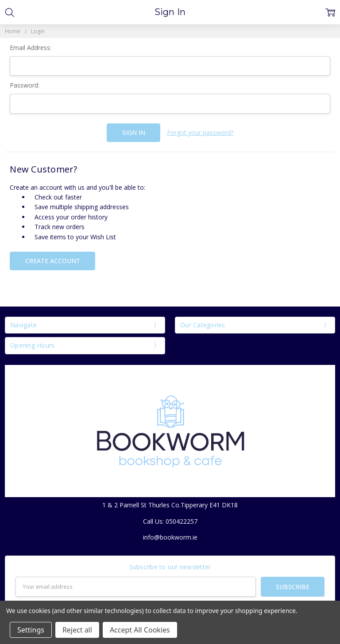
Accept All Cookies (140, 630)
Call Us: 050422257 (170, 521)
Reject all (77, 630)
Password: (25, 85)
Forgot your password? (200, 132)
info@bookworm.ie (170, 537)
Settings (31, 630)
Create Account (53, 261)
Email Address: (31, 48)
